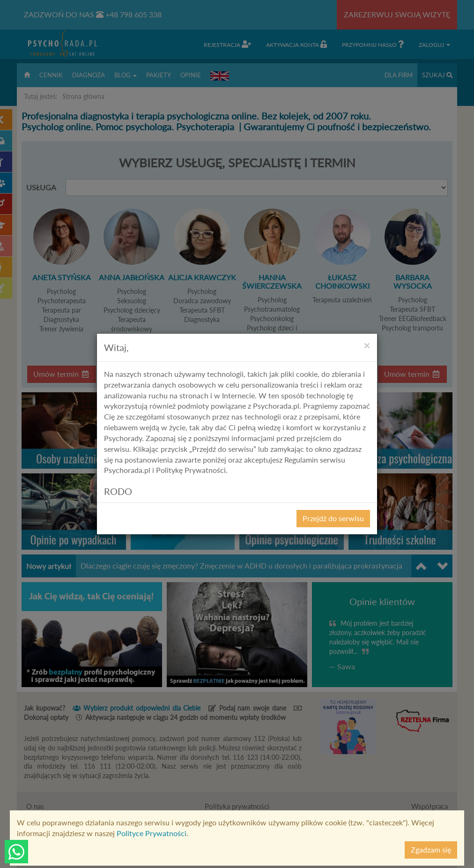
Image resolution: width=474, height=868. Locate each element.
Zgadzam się (431, 849)
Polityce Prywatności (152, 833)
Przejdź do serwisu (333, 518)
